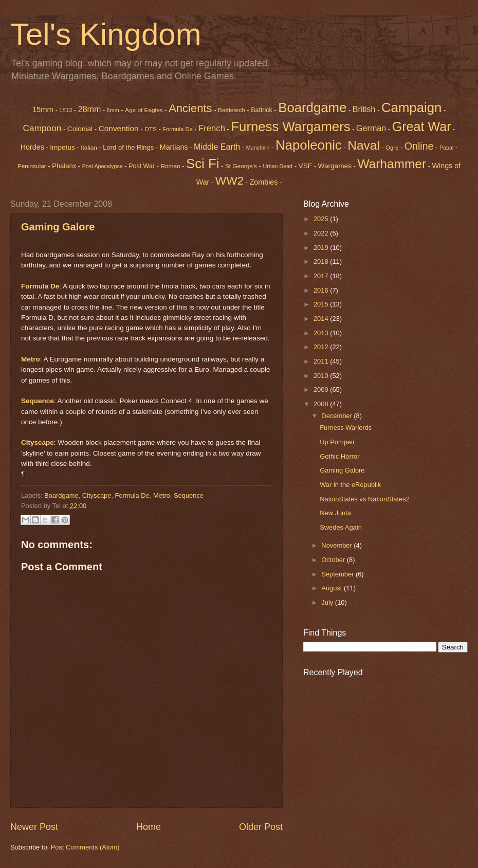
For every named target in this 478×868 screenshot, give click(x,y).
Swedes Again (341, 527)
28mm (90, 109)
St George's (241, 166)
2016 (322, 290)
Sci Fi (203, 164)
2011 (322, 361)
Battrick (262, 110)
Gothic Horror (339, 456)
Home (149, 827)
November (337, 545)
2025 (322, 219)
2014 (322, 319)
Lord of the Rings (128, 147)
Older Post (261, 827)
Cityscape (38, 442)
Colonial (80, 129)
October (334, 560)
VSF (306, 166)
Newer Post (34, 827)
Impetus (62, 147)
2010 (322, 376)
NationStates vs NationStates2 (365, 499)
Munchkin (258, 148)
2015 (322, 304)
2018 (322, 261)
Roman (170, 166)
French (212, 128)
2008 (322, 404)
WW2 (229, 180)
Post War (142, 166)
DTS (151, 129)
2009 (322, 390)
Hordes (32, 147)
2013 (322, 333)
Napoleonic (309, 145)
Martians (174, 147)
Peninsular (32, 166)
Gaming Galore (58, 227)
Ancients (190, 108)
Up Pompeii (337, 442)
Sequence (38, 401)
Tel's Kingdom (106, 34)
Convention (119, 128)
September (338, 574)
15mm (43, 110)
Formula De (177, 129)
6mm (113, 110)
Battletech (232, 110)
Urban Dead (278, 166)
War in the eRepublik (350, 485)
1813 (66, 110)
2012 (322, 347)
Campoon (42, 128)
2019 (322, 248)
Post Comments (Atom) (85, 847)
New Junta (335, 513)
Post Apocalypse (103, 166)
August (333, 588)
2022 (322, 233)
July (328, 602)
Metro (31, 359)
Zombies (264, 182)
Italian (89, 148)
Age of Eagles (144, 110)
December (337, 416)
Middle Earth (217, 147)
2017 (322, 276)
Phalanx (64, 166)
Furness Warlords (346, 428)
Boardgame (312, 107)
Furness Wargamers (290, 126)
